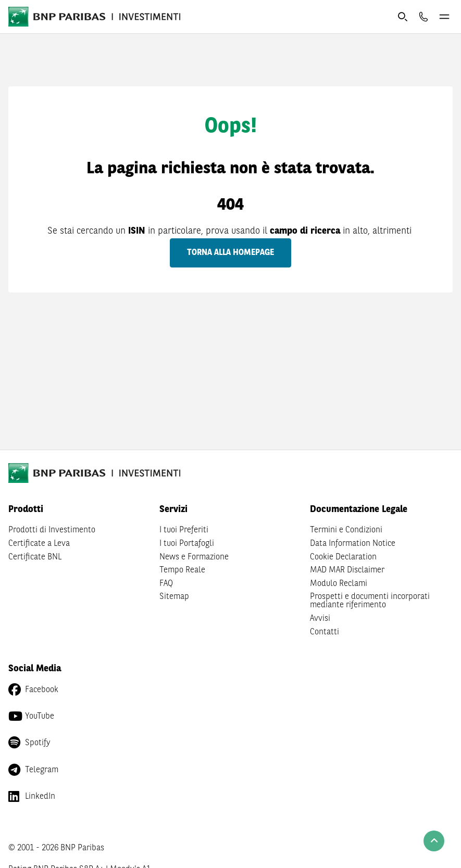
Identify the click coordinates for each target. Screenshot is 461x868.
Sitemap (174, 597)
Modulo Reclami (339, 584)
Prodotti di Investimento (52, 530)
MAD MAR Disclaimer (347, 570)
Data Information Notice (353, 544)
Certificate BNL (35, 557)
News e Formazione (194, 557)
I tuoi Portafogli (187, 544)
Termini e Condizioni (346, 530)
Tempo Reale (182, 570)
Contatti (325, 632)
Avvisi (320, 619)
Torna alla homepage (231, 253)
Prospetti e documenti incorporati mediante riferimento (370, 601)
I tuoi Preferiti (184, 530)
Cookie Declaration (343, 557)
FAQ (166, 584)
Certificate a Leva (39, 544)
